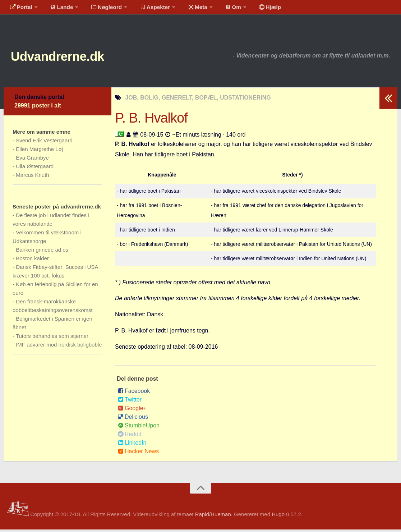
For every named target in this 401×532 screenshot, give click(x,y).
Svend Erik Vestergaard (44, 143)
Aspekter (149, 9)
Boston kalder (32, 261)
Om (223, 9)
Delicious (133, 419)
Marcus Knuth (33, 177)
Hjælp (257, 9)
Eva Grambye (32, 160)
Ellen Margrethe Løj (39, 152)
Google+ (132, 411)
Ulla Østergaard (35, 169)
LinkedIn (132, 445)
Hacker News (138, 454)
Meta (189, 9)
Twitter (130, 402)
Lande (59, 9)
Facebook (134, 393)
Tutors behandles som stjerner (52, 338)
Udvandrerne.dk (67, 57)
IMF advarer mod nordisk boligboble (59, 347)
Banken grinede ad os (42, 252)
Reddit (130, 437)
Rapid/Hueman (213, 517)
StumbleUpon (139, 428)
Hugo (278, 517)
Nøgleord (102, 9)
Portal (20, 9)
